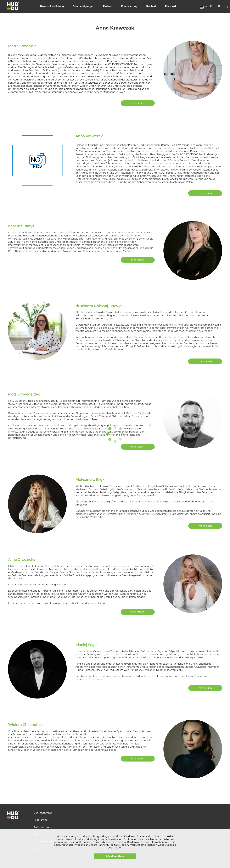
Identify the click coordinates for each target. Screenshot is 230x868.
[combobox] (204, 7)
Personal (170, 6)
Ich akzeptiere (115, 856)
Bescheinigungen (83, 6)
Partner (108, 6)
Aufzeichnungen (44, 827)
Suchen (212, 7)
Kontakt (151, 6)
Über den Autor (43, 813)
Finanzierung (129, 6)
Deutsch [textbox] (202, 7)
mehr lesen (138, 103)
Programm (40, 820)
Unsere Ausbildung (52, 6)
